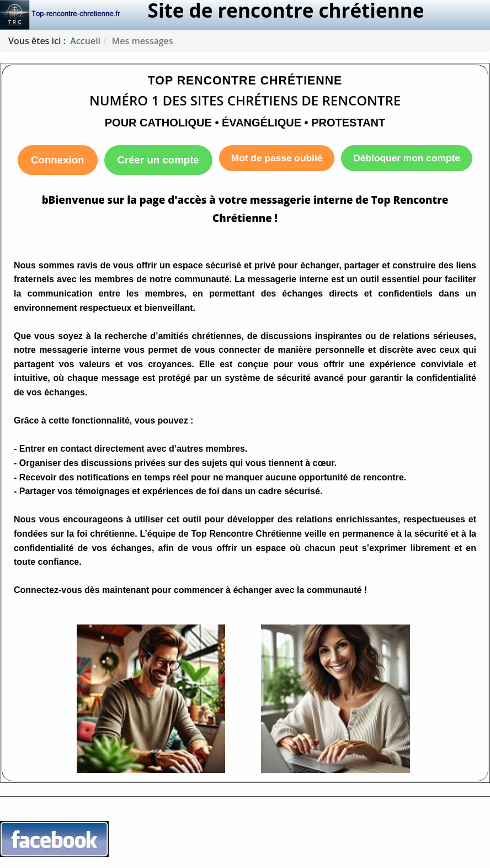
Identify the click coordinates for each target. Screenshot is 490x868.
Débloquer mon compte (407, 158)
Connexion (57, 160)
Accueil (85, 41)
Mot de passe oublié (277, 158)
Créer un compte (158, 160)
